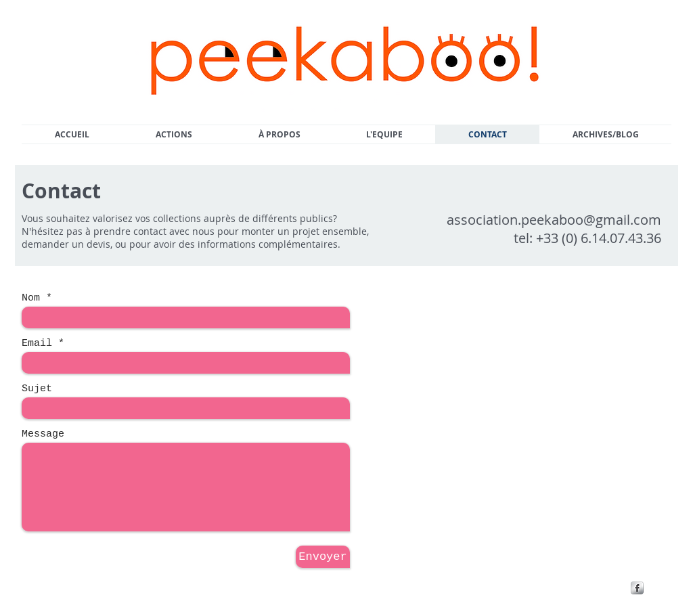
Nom (31, 298)
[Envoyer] (323, 557)
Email (37, 344)
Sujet (37, 389)
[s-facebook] (637, 588)
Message (43, 434)
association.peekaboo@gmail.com (554, 220)
